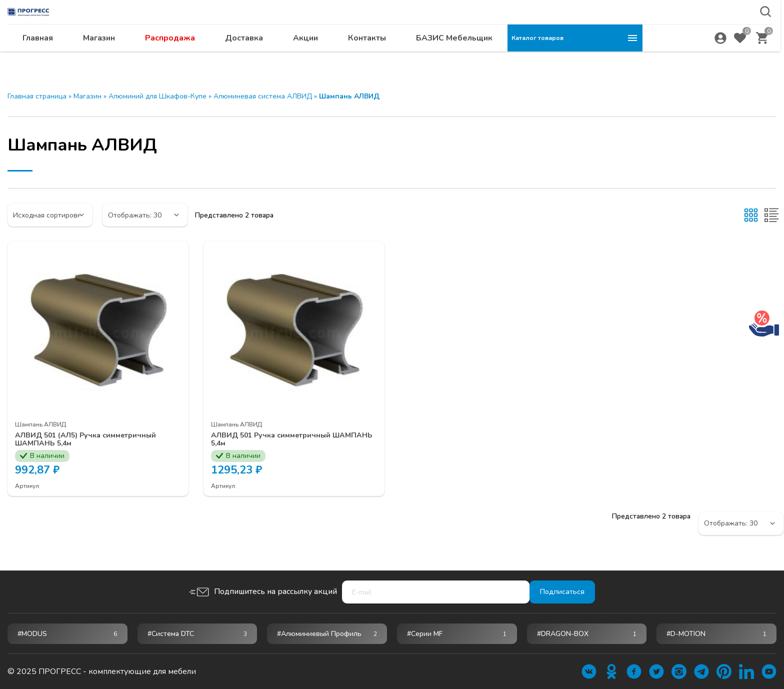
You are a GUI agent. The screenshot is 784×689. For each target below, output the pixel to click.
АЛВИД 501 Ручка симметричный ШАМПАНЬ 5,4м (277, 440)
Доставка (379, 57)
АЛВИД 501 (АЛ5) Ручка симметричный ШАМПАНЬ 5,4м (94, 440)
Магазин (234, 57)
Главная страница (37, 96)
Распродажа (305, 57)
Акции (440, 57)
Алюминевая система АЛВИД (263, 96)
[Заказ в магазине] (50, 215)
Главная (173, 57)
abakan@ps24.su (709, 33)
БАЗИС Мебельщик (589, 57)
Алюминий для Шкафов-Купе (157, 96)
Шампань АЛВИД (40, 424)
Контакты (502, 57)
